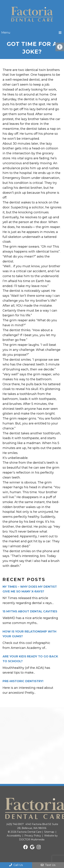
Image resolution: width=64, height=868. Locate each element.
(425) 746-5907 (15, 824)
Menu (6, 33)
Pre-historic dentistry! (23, 681)
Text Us (48, 865)
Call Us (16, 865)
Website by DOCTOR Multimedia (38, 837)
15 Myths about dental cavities (30, 611)
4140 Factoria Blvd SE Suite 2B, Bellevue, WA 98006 (38, 826)
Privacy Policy (33, 836)
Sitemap (49, 832)
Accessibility (14, 836)
